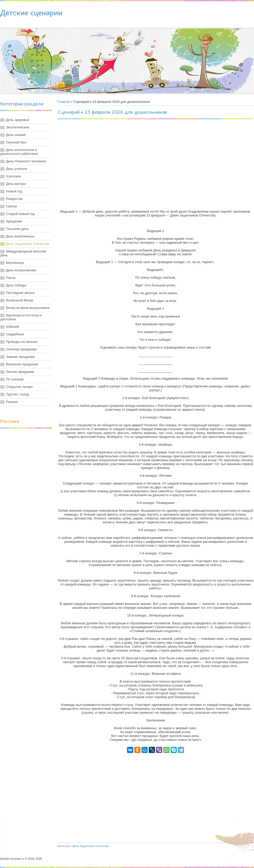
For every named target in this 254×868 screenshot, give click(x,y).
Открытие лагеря (19, 387)
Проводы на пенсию (22, 342)
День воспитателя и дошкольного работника (19, 152)
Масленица (15, 263)
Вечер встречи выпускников (28, 308)
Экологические (18, 127)
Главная (63, 102)
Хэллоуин (13, 176)
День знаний (16, 135)
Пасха (11, 278)
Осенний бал (16, 142)
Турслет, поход (17, 394)
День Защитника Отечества (28, 244)
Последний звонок (20, 293)
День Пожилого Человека (26, 161)
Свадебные (15, 334)
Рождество (14, 199)
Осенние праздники (21, 349)
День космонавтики (21, 270)
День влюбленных (20, 236)
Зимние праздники (20, 357)
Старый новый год (20, 214)
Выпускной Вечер (20, 300)
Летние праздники (20, 372)
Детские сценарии (31, 12)
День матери (16, 184)
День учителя (16, 169)
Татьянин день (17, 229)
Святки (11, 206)
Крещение (14, 221)
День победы (16, 285)
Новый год (14, 191)
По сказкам (15, 379)
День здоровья (17, 120)
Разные (12, 402)
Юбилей (12, 327)
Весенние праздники (22, 364)
